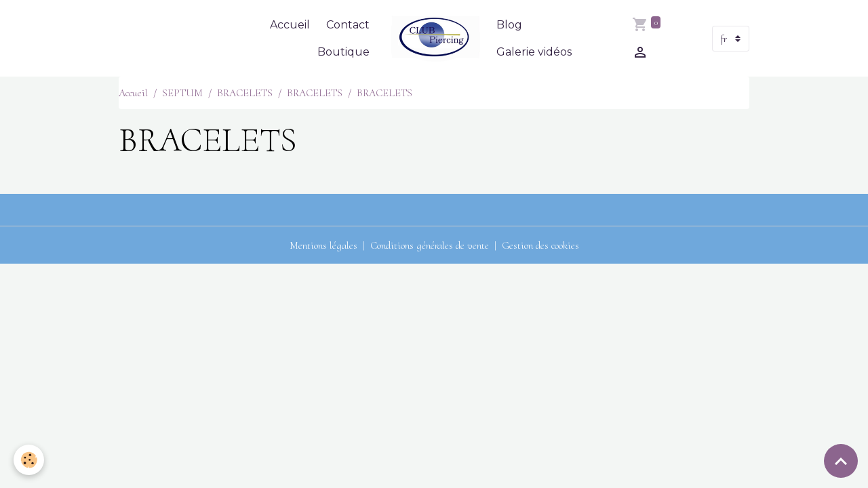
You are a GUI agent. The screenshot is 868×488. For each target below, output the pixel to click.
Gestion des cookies (540, 245)
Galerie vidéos (534, 52)
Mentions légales (323, 245)
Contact (348, 25)
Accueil (290, 25)
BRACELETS (245, 93)
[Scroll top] (841, 461)
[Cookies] (29, 460)
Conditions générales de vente (430, 245)
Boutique (343, 52)
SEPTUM (182, 93)
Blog (509, 25)
